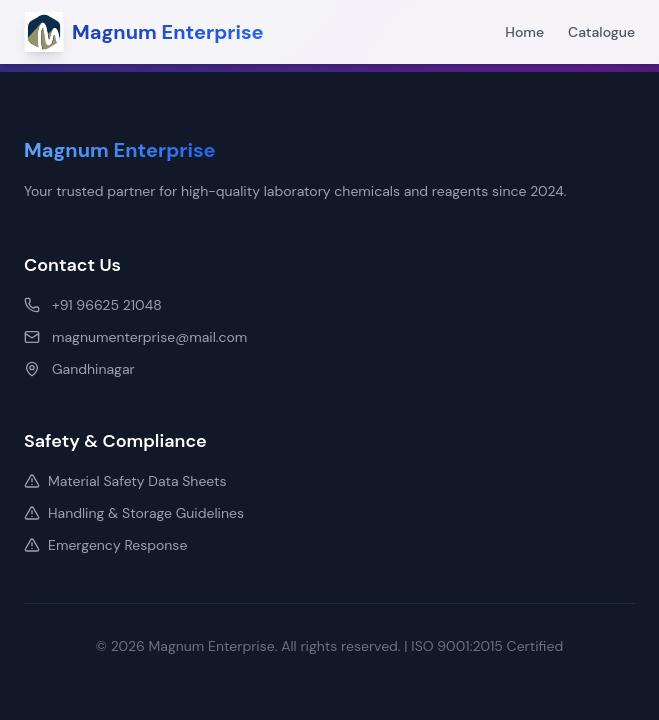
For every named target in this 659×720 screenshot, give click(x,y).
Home (524, 32)
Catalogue (601, 32)
